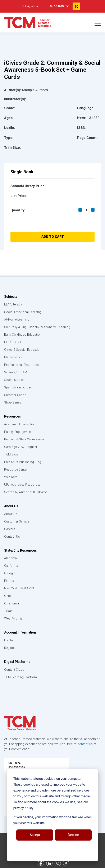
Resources (13, 416)
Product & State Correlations (24, 439)
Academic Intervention (20, 424)
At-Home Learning (17, 320)
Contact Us (12, 537)
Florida (9, 581)
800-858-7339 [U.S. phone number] (17, 767)
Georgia (10, 573)
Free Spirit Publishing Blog (23, 462)
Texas (8, 611)
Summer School (16, 395)
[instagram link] (58, 863)
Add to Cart (53, 237)
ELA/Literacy (13, 304)
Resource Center (16, 470)
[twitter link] (66, 863)
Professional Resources (21, 365)
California (11, 566)
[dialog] (52, 815)
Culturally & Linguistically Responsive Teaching (37, 327)
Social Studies (14, 380)
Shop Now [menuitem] (57, 6)
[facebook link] (41, 863)
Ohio (8, 596)
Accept (35, 835)
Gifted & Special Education (23, 350)
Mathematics (13, 357)
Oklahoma (12, 603)
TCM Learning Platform (21, 677)
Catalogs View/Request (21, 447)
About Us (11, 506)
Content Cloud (14, 670)
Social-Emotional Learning (23, 312)
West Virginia (13, 618)
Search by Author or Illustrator (26, 492)
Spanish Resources (18, 387)
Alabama (11, 558)
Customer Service (17, 521)
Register (10, 648)
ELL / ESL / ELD (15, 342)
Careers (10, 529)
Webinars (11, 477)
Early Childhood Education (23, 335)
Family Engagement (18, 432)
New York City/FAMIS (19, 588)
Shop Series (13, 402)
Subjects (11, 297)
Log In (8, 640)
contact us (85, 744)
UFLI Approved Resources (22, 485)
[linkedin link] (49, 863)
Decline (73, 835)
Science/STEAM (16, 372)
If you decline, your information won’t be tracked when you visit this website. (52, 820)
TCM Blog (11, 454)
